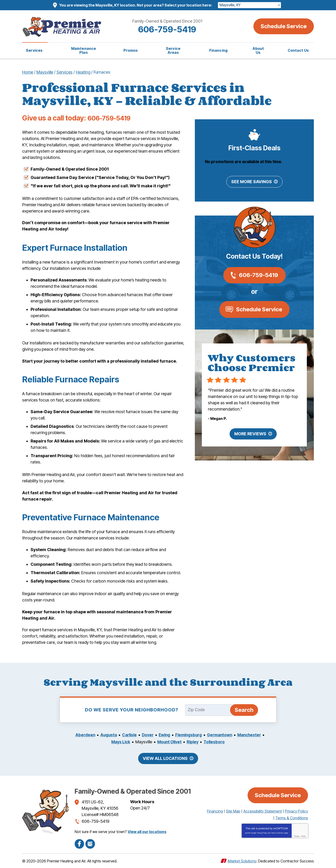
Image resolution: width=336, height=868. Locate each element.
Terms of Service (277, 833)
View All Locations (165, 758)
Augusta (120, 735)
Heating (83, 72)
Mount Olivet (184, 742)
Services (65, 72)
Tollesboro (231, 742)
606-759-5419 (168, 29)
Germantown (237, 735)
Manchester (106, 742)
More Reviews (250, 434)
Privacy (297, 836)
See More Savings (252, 182)
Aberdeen (96, 735)
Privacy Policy (262, 833)
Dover (161, 735)
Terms (303, 836)
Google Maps (90, 844)
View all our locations (147, 831)
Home (28, 72)
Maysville (45, 72)
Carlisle (142, 735)
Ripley (209, 742)
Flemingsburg (204, 735)
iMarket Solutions (242, 861)
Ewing (178, 735)
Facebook (79, 844)
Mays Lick (134, 742)
